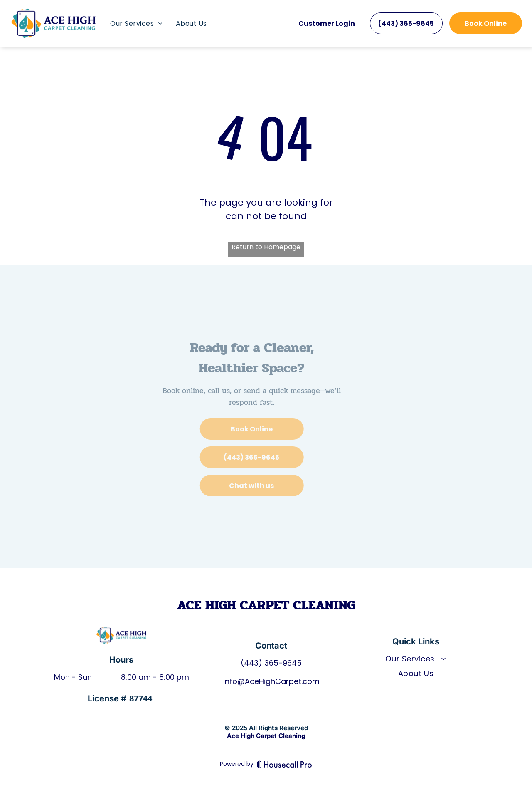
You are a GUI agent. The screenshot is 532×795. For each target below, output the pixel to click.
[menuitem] (136, 24)
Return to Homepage (266, 247)
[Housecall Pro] (284, 764)
